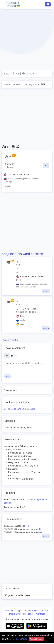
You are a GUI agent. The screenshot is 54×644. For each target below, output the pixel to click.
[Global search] (27, 74)
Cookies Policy (20, 639)
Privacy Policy (31, 611)
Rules (43, 611)
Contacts (40, 614)
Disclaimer (28, 614)
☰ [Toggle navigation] (48, 4)
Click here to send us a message (20, 409)
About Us (9, 611)
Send (7, 376)
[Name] (30, 356)
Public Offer (15, 614)
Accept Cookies (37, 639)
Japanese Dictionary (22, 85)
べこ (42, 532)
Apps (19, 611)
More (46, 291)
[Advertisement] (25, 40)
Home (7, 85)
